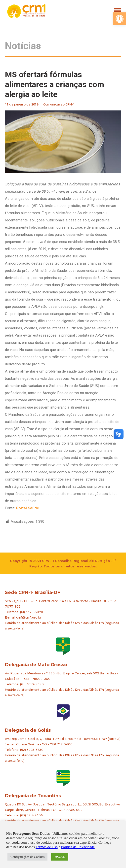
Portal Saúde (28, 508)
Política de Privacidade (78, 847)
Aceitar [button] (60, 856)
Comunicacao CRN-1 (59, 104)
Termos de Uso (47, 847)
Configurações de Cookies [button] (27, 857)
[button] (120, 19)
